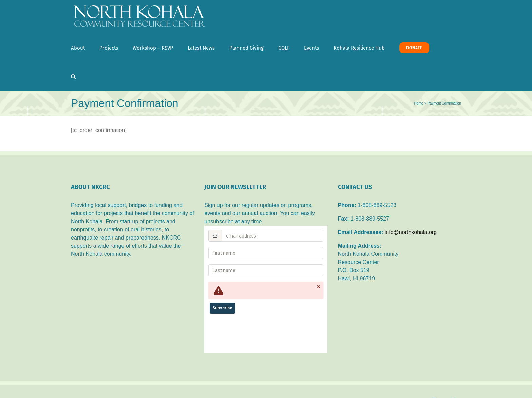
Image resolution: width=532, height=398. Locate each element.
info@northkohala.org (411, 232)
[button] (73, 76)
